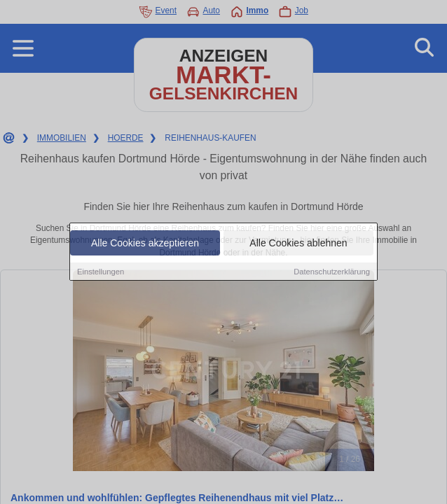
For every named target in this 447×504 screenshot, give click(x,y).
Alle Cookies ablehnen (298, 243)
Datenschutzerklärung (332, 272)
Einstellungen (101, 272)
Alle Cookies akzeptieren (145, 243)
